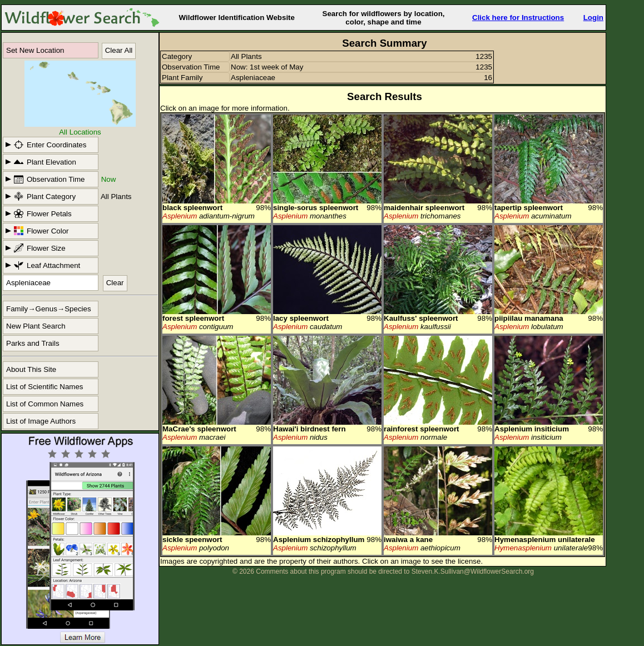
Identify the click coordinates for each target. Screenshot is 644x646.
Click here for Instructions (518, 18)
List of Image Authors (41, 421)
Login (593, 18)
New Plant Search (36, 326)
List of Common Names (45, 404)
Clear (115, 283)
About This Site (31, 369)
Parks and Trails (33, 343)
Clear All (119, 50)
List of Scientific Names (45, 387)
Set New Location (35, 50)
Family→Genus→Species (49, 309)
